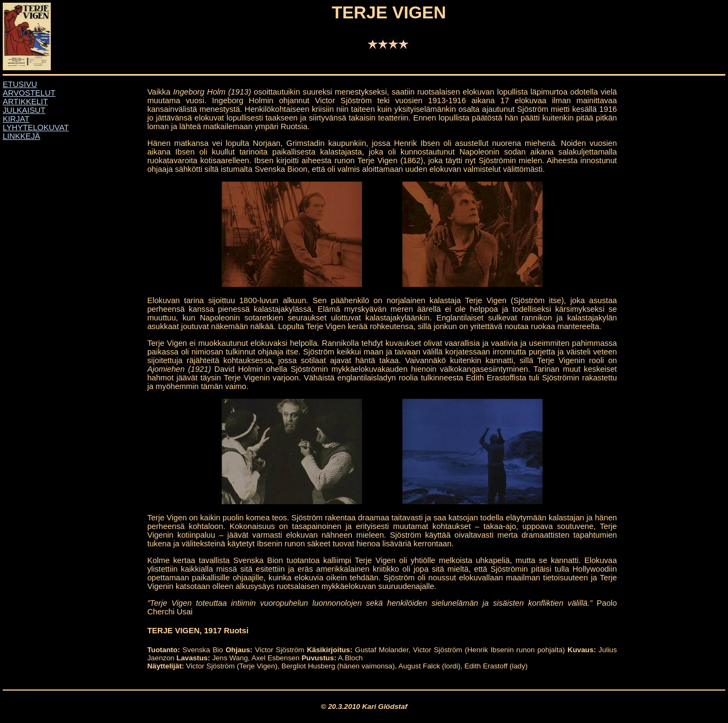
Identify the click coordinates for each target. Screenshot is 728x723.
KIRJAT (16, 119)
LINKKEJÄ (21, 136)
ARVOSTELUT (29, 93)
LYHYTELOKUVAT (36, 128)
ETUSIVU (20, 84)
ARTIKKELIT (25, 102)
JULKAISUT (24, 110)
